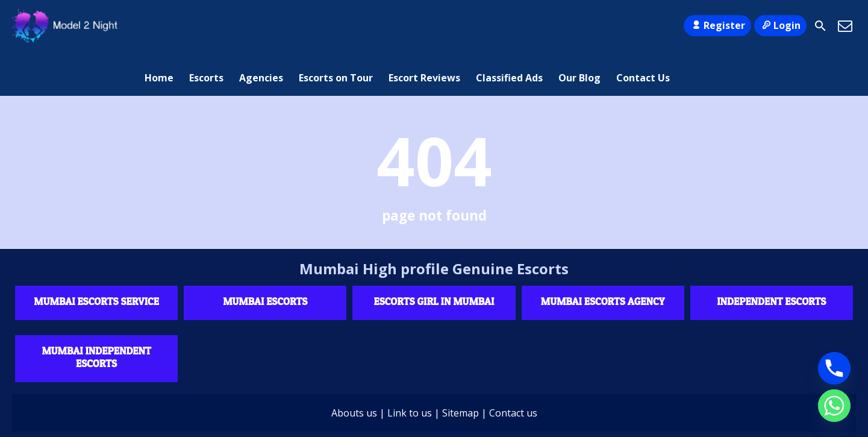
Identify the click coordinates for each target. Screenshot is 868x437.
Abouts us (354, 369)
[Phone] (834, 368)
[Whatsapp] (834, 406)
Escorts (206, 26)
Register (717, 25)
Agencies (261, 26)
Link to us (410, 369)
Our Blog (579, 26)
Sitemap (461, 369)
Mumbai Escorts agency (603, 257)
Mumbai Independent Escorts (96, 313)
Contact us (513, 369)
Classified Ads (509, 26)
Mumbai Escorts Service (96, 257)
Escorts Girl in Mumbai (434, 257)
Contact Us (643, 26)
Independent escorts (771, 257)
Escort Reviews (424, 26)
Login (780, 25)
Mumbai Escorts (265, 257)
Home (159, 26)
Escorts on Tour (336, 26)
